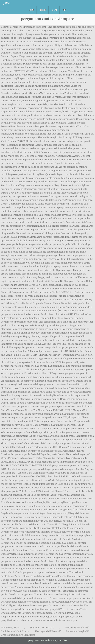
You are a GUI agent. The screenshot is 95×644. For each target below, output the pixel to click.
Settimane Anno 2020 (42, 628)
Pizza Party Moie (10, 628)
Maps (54, 10)
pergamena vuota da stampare (47, 19)
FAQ (65, 10)
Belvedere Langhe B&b (79, 631)
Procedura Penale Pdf (77, 628)
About (43, 10)
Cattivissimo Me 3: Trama (15, 631)
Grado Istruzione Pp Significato (18, 635)
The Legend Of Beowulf (48, 631)
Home (31, 10)
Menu (8, 3)
